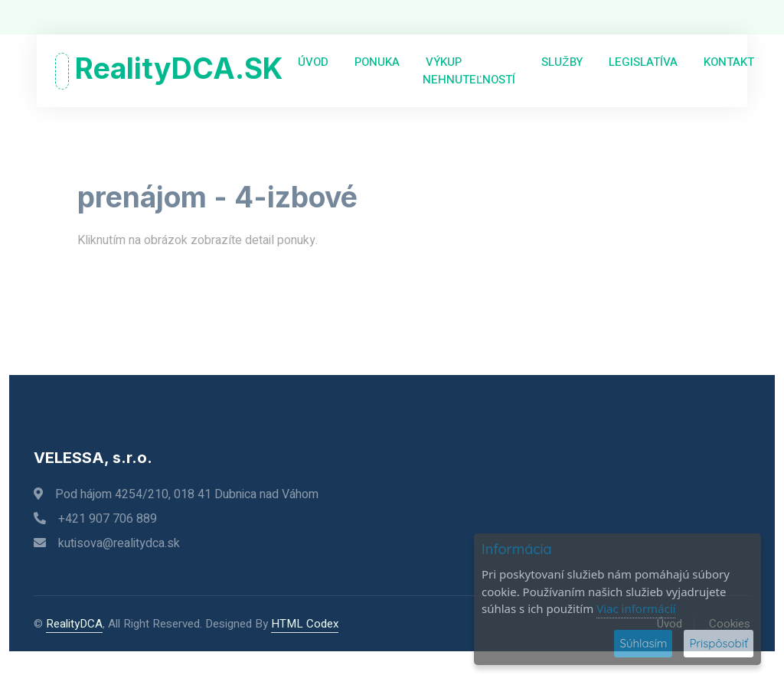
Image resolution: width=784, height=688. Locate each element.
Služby (560, 62)
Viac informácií (636, 608)
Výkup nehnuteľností (469, 71)
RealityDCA (74, 624)
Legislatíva (642, 62)
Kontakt (727, 62)
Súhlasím (643, 643)
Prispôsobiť (719, 643)
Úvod (312, 62)
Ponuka (376, 62)
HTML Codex (305, 624)
